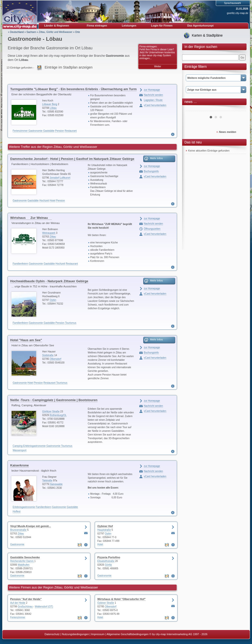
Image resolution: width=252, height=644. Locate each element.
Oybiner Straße (106, 603)
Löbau (53, 108)
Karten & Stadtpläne (207, 35)
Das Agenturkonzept (200, 26)
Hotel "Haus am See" (26, 340)
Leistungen (129, 26)
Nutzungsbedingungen (75, 634)
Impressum (98, 634)
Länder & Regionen (57, 26)
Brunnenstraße (18, 530)
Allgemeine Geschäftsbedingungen (128, 634)
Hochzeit (44, 201)
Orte (77, 32)
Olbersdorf (55, 359)
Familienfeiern (21, 264)
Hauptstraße (104, 530)
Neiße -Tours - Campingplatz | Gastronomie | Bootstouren (54, 400)
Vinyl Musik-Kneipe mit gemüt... (31, 526)
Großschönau (25, 607)
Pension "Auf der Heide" (26, 599)
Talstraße (47, 481)
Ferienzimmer (20, 131)
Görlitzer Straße (51, 412)
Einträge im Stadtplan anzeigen (69, 67)
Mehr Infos (157, 158)
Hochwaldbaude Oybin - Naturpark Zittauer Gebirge (49, 281)
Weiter (158, 66)
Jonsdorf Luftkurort (60, 178)
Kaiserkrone (20, 465)
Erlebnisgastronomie (34, 446)
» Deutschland (16, 32)
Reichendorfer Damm (22, 561)
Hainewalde (56, 484)
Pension (60, 131)
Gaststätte (49, 131)
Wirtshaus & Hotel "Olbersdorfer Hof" (122, 599)
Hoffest (17, 511)
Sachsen (31, 32)
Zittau (53, 237)
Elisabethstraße (106, 561)
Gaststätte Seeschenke (25, 557)
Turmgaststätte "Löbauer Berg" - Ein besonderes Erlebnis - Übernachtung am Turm (74, 89)
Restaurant (71, 131)
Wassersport (20, 450)
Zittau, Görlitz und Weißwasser (56, 32)
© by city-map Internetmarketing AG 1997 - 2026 (178, 634)
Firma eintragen (97, 26)
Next (240, 109)
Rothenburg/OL (58, 415)
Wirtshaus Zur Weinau (31, 218)
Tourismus (71, 323)
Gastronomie (35, 131)
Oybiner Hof (105, 526)
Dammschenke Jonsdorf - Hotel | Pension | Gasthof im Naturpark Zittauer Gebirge (72, 159)
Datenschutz (52, 634)
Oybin (53, 300)
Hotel (53, 201)
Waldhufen (24, 565)
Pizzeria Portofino (109, 557)
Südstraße (48, 355)
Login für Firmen (162, 26)
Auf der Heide (18, 603)
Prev (192, 109)
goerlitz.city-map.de (238, 13)
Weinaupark (49, 233)
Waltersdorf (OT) (44, 607)
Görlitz (108, 565)
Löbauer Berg (50, 104)
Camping (18, 446)
